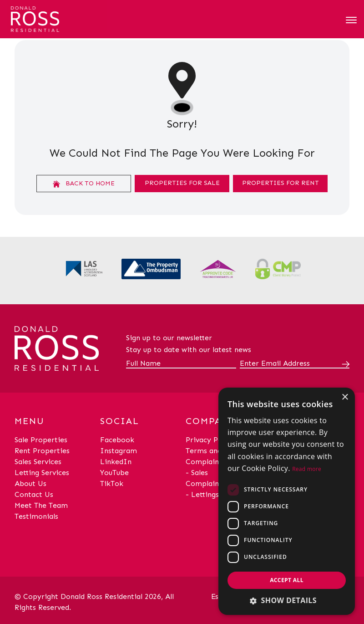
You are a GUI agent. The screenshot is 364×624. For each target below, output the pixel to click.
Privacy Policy (210, 440)
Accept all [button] (287, 580)
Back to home (84, 184)
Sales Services (38, 462)
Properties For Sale (182, 183)
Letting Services (42, 473)
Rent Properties (42, 451)
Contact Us (34, 494)
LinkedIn (116, 462)
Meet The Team (41, 505)
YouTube (114, 473)
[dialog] (287, 501)
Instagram (119, 451)
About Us (30, 483)
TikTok (112, 483)
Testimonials (36, 516)
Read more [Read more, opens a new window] (307, 469)
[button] (287, 600)
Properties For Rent (281, 183)
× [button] (345, 397)
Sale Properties (41, 440)
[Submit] (344, 364)
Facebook (117, 440)
